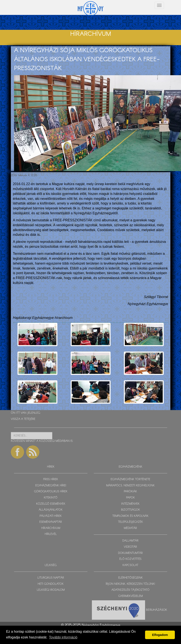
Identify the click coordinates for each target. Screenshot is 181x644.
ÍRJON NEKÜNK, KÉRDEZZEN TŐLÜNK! (130, 584)
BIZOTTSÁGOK (130, 510)
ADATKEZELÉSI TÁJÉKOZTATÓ (130, 590)
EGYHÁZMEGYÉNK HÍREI (51, 486)
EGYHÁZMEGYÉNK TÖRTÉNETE (130, 479)
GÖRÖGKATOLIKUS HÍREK (51, 492)
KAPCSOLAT (130, 565)
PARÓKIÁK (130, 492)
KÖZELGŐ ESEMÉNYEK (51, 504)
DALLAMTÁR (130, 541)
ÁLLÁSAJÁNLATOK (51, 510)
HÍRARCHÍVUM (51, 528)
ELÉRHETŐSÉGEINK (130, 578)
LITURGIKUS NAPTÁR (51, 578)
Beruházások (157, 610)
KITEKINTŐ (51, 498)
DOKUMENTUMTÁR (130, 553)
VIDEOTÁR (130, 547)
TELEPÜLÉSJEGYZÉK (130, 522)
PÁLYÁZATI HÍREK (51, 516)
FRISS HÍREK (51, 479)
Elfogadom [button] (160, 635)
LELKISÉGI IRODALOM (51, 590)
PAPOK (130, 498)
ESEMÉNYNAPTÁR (51, 522)
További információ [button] (63, 637)
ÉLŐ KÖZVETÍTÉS (130, 559)
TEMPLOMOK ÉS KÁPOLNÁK (130, 516)
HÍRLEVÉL (51, 534)
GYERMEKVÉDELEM (130, 596)
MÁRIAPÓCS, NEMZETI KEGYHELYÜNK (130, 486)
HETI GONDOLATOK (51, 584)
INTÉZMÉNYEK (130, 504)
